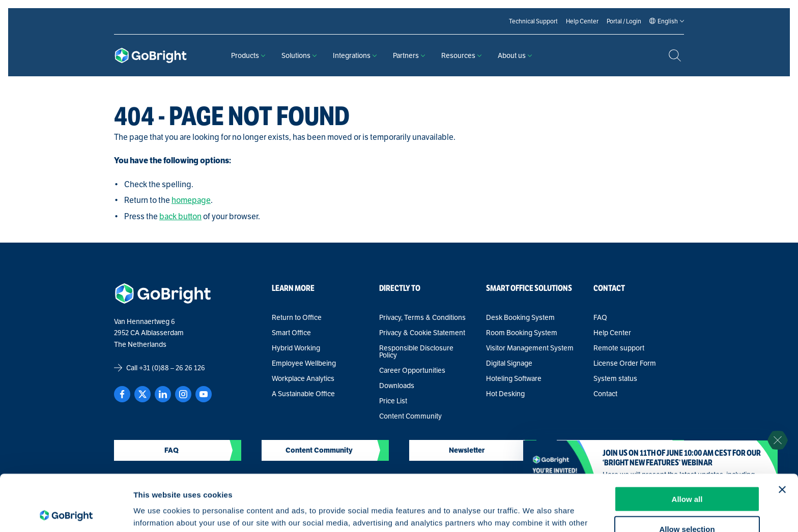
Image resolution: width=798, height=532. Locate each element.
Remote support (619, 348)
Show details (534, 512)
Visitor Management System (530, 348)
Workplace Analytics (303, 378)
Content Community (410, 416)
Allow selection (687, 473)
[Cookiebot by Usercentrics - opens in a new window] (66, 512)
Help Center (612, 333)
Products (248, 55)
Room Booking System (522, 333)
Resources (461, 55)
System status (615, 378)
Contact (605, 394)
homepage (191, 200)
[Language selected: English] (668, 21)
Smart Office (291, 333)
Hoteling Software (514, 378)
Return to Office (297, 317)
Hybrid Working (296, 348)
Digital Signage (509, 363)
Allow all (687, 443)
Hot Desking (505, 394)
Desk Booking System (520, 317)
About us (515, 55)
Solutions (299, 55)
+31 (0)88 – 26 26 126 (172, 368)
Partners (409, 55)
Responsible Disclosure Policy (416, 351)
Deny (687, 502)
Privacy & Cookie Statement (422, 333)
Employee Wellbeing (304, 363)
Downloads (397, 386)
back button (180, 216)
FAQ (600, 317)
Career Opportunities (412, 370)
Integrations (355, 55)
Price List (393, 401)
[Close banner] (782, 433)
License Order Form (625, 363)
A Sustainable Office (303, 394)
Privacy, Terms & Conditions (422, 317)
